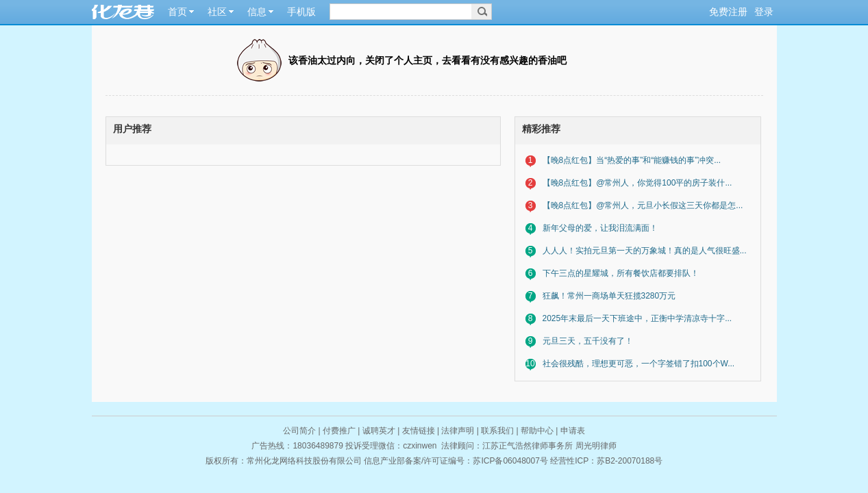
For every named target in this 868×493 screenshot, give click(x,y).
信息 (257, 12)
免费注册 (728, 12)
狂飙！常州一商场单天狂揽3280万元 (609, 296)
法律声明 (458, 431)
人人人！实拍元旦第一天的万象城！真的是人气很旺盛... (645, 251)
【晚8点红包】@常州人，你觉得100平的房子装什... (637, 183)
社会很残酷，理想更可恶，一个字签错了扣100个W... (639, 364)
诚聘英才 (379, 431)
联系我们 (497, 431)
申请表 (573, 431)
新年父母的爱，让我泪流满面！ (600, 228)
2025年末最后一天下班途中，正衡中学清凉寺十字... (637, 318)
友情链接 (419, 431)
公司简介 (299, 431)
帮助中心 (537, 431)
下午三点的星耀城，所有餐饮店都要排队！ (621, 273)
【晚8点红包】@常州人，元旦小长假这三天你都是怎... (643, 205)
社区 (217, 12)
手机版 (301, 12)
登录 (764, 12)
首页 (177, 12)
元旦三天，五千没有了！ (588, 341)
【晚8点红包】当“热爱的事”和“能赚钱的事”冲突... (632, 160)
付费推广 (339, 431)
